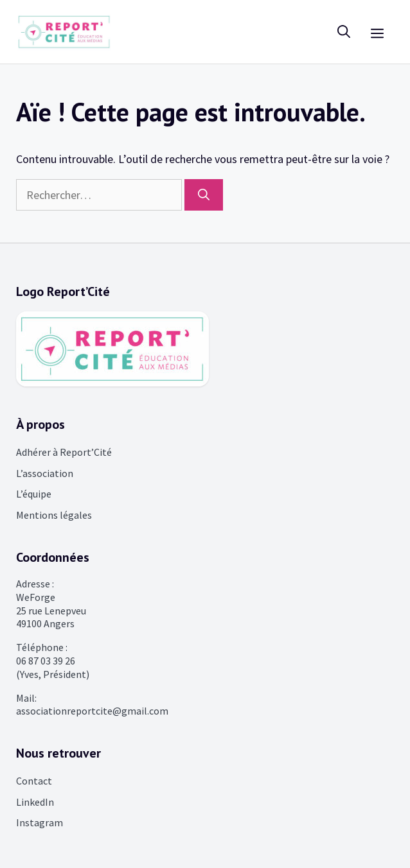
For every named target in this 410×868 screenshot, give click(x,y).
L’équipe (34, 494)
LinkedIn (35, 802)
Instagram (40, 822)
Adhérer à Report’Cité (64, 452)
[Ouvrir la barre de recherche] (344, 31)
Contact (34, 781)
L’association (45, 473)
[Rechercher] (204, 195)
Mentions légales (54, 515)
